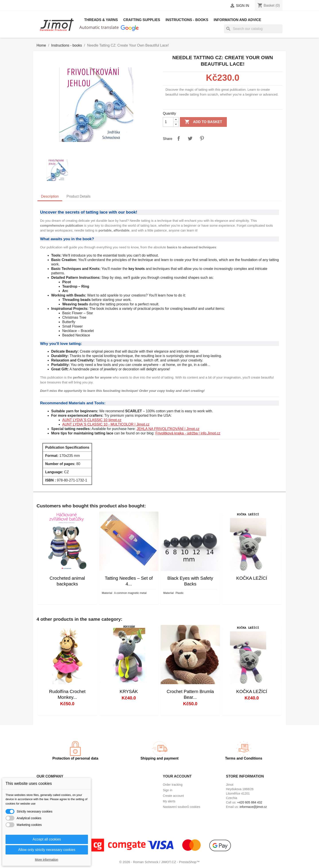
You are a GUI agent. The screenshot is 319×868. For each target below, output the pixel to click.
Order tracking (173, 785)
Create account (173, 796)
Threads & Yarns (101, 20)
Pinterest (202, 138)
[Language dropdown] (170, 6)
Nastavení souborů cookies (182, 807)
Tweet (190, 138)
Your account (177, 776)
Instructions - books (187, 20)
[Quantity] (168, 122)
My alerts (169, 801)
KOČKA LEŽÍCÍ (252, 578)
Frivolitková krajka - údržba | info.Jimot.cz (188, 433)
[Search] (253, 29)
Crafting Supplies (142, 20)
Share (179, 138)
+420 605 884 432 (250, 802)
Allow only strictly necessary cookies (47, 850)
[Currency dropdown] (210, 6)
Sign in (168, 790)
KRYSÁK (129, 691)
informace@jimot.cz (253, 807)
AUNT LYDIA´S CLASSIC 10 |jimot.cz (92, 420)
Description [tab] (50, 196)
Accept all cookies (47, 839)
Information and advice (238, 20)
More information (46, 860)
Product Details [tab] (79, 196)
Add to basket (203, 122)
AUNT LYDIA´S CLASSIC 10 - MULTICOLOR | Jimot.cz (106, 424)
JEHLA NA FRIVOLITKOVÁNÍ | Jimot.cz (168, 429)
